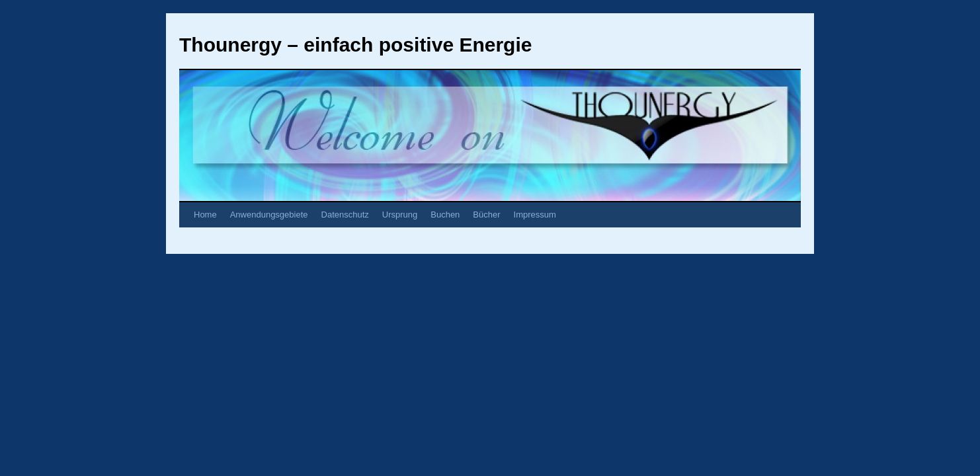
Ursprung (400, 215)
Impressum (535, 215)
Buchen (445, 215)
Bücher (486, 215)
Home (205, 215)
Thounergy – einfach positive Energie (355, 45)
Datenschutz (345, 215)
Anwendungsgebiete (269, 215)
